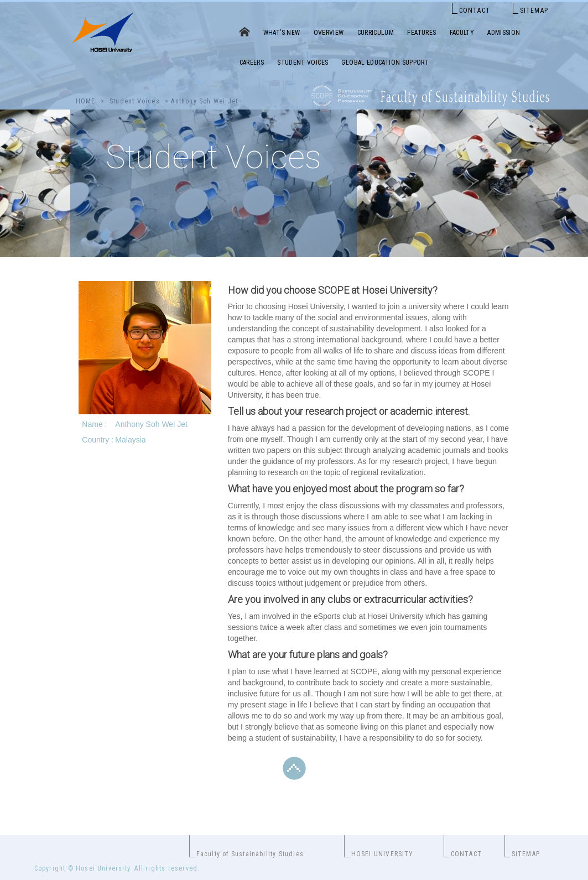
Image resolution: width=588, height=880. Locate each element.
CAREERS (252, 63)
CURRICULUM (376, 33)
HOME (86, 101)
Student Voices (135, 101)
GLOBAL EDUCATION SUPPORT (385, 63)
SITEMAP (534, 11)
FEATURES (422, 33)
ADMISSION (504, 33)
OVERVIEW (329, 33)
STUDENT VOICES (303, 63)
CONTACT (475, 11)
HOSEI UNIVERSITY (383, 854)
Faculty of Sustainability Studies (250, 854)
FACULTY (462, 33)
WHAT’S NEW (282, 33)
